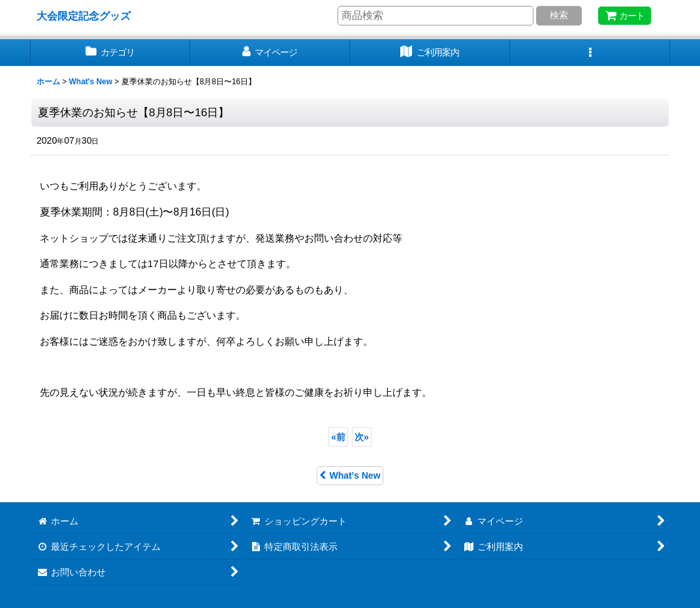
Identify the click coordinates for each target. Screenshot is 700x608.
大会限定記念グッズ (84, 16)
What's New (350, 475)
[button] (590, 53)
